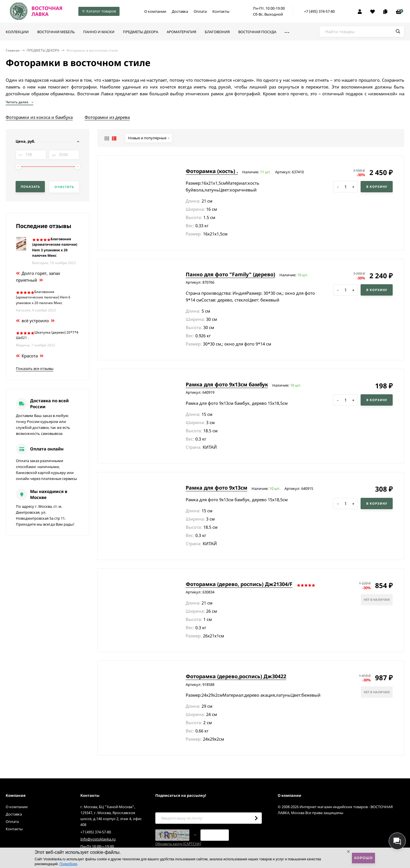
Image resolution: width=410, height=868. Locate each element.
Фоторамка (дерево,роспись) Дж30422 (236, 676)
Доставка (180, 11)
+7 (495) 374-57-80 (319, 11)
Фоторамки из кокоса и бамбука (39, 117)
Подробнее (68, 864)
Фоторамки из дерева (107, 117)
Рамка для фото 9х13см (216, 488)
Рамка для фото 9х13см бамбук (227, 384)
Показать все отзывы (35, 368)
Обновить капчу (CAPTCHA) (178, 844)
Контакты (221, 11)
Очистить (64, 187)
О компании (155, 11)
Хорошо (363, 858)
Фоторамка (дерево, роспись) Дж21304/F (239, 584)
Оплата (200, 11)
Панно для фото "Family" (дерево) (230, 274)
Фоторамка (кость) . (212, 171)
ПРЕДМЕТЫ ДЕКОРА (43, 50)
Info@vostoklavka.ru (98, 839)
